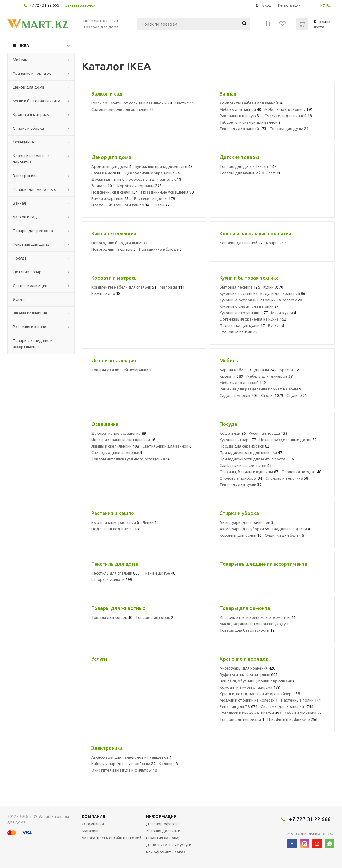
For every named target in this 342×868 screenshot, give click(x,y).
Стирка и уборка (28, 128)
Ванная (19, 203)
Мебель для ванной (240, 109)
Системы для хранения (287, 706)
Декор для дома (29, 87)
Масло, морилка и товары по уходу (254, 624)
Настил (185, 103)
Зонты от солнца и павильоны (141, 103)
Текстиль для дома (31, 244)
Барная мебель (235, 370)
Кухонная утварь (238, 440)
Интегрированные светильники (123, 440)
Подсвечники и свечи (115, 192)
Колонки (168, 764)
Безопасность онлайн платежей (112, 838)
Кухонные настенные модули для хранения (262, 293)
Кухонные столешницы (244, 313)
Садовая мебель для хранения (122, 109)
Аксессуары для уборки (244, 529)
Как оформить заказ (166, 852)
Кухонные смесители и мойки (249, 306)
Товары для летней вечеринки (121, 370)
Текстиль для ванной (243, 129)
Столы (272, 395)
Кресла (290, 370)
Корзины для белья (240, 535)
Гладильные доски (291, 529)
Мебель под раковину (289, 109)
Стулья (297, 395)
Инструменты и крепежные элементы (258, 617)
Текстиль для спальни (115, 573)
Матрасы (172, 287)
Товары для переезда (242, 719)
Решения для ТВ (238, 706)
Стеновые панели (238, 332)
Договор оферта (162, 824)
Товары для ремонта (33, 231)
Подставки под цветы (115, 529)
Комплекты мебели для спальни (124, 287)
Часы (162, 205)
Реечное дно (106, 293)
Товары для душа (289, 129)
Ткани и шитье (159, 573)
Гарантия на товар (163, 838)
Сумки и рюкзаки (303, 713)
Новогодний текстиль (113, 249)
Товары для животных (34, 189)
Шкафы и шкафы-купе (292, 719)
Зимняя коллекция (30, 313)
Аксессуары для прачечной (246, 522)
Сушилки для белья (284, 535)
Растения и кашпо (30, 327)
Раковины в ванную (240, 116)
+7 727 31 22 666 (44, 5)
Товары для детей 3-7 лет (248, 166)
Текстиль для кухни (240, 485)
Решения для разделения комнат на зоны (260, 389)
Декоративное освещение (119, 433)
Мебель (20, 60)
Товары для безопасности (247, 630)
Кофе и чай (233, 433)
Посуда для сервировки (244, 446)
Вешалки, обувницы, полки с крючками (258, 681)
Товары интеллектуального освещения (131, 459)
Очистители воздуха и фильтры (124, 770)
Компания (94, 816)
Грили (99, 103)
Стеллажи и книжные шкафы (250, 713)
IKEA (24, 45)
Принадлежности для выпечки (251, 452)
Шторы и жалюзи (112, 579)
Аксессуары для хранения (247, 668)
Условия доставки (163, 831)
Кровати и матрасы (31, 114)
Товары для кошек (112, 617)
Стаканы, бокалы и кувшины (249, 472)
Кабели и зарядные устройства (123, 764)
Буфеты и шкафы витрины (249, 674)
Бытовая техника (240, 287)
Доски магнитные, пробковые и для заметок (136, 179)
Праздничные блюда (160, 249)
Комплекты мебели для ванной (251, 103)
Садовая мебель (239, 395)
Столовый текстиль (287, 478)
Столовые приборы (241, 478)
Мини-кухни (284, 313)
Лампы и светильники (115, 446)
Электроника (25, 176)
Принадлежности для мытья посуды (257, 459)
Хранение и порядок (32, 73)
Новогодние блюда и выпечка (121, 243)
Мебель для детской (243, 383)
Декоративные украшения (152, 173)
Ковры (276, 243)
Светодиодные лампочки (117, 452)
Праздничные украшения (167, 192)
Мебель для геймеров (269, 376)
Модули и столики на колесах (249, 700)
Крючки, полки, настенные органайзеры (260, 694)
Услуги (19, 299)
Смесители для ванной (288, 116)
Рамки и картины (111, 198)
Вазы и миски (106, 173)
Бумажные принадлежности (164, 166)
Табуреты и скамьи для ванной (250, 122)
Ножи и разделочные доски (288, 440)
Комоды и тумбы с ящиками (250, 687)
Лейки (151, 522)
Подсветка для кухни (242, 325)
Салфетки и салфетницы (246, 465)
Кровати (231, 376)
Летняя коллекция (30, 285)
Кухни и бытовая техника (36, 101)
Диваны (265, 370)
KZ (323, 5)
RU (329, 5)
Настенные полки (301, 700)
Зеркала (103, 186)
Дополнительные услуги (169, 845)
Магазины (91, 831)
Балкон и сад (25, 217)
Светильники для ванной (167, 446)
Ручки (276, 325)
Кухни (273, 287)
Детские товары (29, 272)
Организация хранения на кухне (253, 319)
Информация (161, 816)
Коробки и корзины (139, 186)
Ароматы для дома (111, 166)
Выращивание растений (115, 522)
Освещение (23, 142)
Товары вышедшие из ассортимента (34, 343)
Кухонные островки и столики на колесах (261, 300)
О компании (93, 824)
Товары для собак (154, 617)
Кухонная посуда (268, 433)
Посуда (20, 258)
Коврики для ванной (241, 243)
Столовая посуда (301, 472)
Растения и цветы (155, 198)
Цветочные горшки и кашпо (121, 205)
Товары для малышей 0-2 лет (250, 173)
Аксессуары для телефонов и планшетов (131, 757)
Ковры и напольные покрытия (31, 159)
